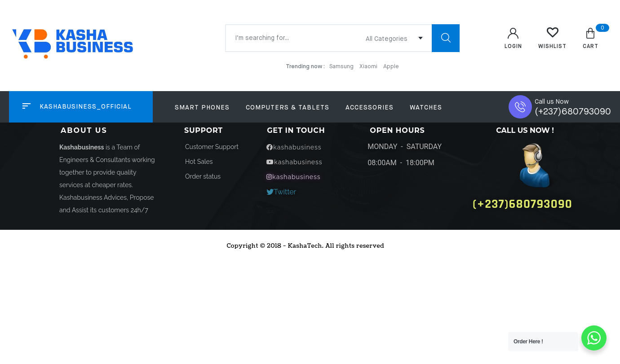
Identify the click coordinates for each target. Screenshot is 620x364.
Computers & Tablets (288, 108)
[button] (199, 162)
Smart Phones (202, 108)
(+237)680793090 (573, 112)
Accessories (370, 108)
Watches (426, 108)
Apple (391, 67)
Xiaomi (369, 67)
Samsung (342, 67)
